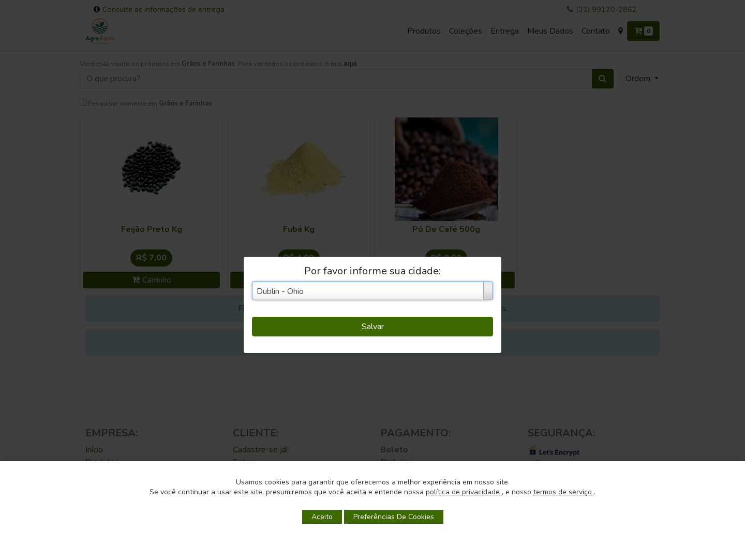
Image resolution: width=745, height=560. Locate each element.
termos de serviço (564, 492)
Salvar (373, 327)
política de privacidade (464, 492)
